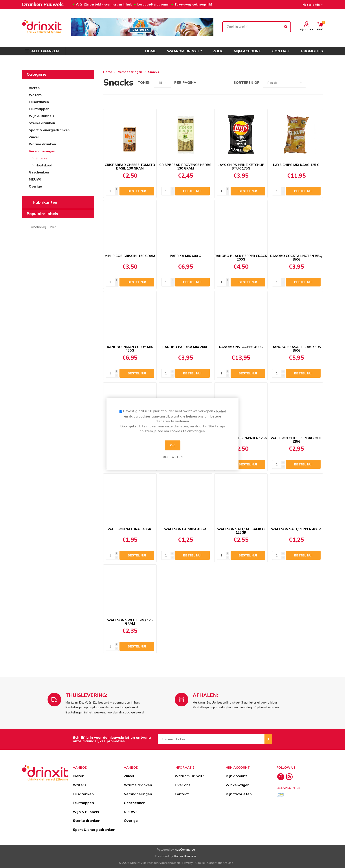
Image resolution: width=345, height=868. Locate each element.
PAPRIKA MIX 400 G (185, 256)
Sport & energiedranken (49, 130)
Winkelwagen (238, 785)
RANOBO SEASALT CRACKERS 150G (296, 349)
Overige (35, 186)
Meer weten (173, 457)
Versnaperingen (42, 151)
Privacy (188, 863)
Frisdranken (39, 102)
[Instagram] (289, 777)
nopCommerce (185, 850)
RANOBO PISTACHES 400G (241, 347)
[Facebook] (281, 777)
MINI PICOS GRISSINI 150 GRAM (130, 256)
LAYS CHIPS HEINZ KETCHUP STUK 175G (241, 167)
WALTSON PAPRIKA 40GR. (185, 529)
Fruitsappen (39, 109)
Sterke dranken (42, 123)
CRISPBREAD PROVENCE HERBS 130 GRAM (185, 167)
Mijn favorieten (239, 794)
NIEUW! (35, 179)
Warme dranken (42, 144)
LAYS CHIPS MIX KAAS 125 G (296, 165)
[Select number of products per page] (162, 83)
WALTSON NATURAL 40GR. (130, 529)
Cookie (200, 863)
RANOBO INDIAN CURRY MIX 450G (130, 349)
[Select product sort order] (284, 83)
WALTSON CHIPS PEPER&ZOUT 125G (296, 440)
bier (53, 227)
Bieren (34, 88)
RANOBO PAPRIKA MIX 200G (185, 347)
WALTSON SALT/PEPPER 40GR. (296, 529)
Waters (35, 95)
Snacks (41, 158)
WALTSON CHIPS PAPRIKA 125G (241, 438)
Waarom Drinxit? (189, 776)
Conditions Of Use (220, 863)
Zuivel (34, 137)
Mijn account (307, 29)
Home (108, 72)
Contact (182, 794)
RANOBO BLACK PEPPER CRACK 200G (241, 258)
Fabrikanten (45, 202)
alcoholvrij (39, 227)
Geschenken (39, 172)
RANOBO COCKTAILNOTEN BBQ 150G (296, 258)
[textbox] (257, 27)
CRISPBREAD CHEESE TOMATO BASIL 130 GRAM (130, 167)
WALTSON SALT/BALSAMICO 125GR (241, 531)
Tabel (311, 83)
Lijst (320, 83)
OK (173, 445)
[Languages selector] (312, 5)
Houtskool (44, 165)
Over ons (183, 785)
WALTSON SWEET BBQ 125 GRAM (130, 622)
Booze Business (185, 856)
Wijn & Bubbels (41, 116)
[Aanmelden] (211, 739)
